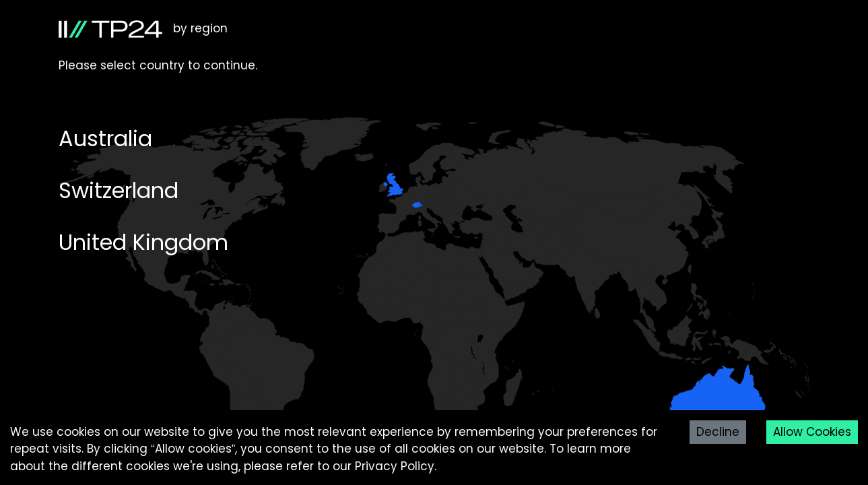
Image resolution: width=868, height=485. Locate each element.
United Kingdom (143, 242)
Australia (105, 138)
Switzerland (119, 190)
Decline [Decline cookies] (718, 432)
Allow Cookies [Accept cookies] (812, 432)
